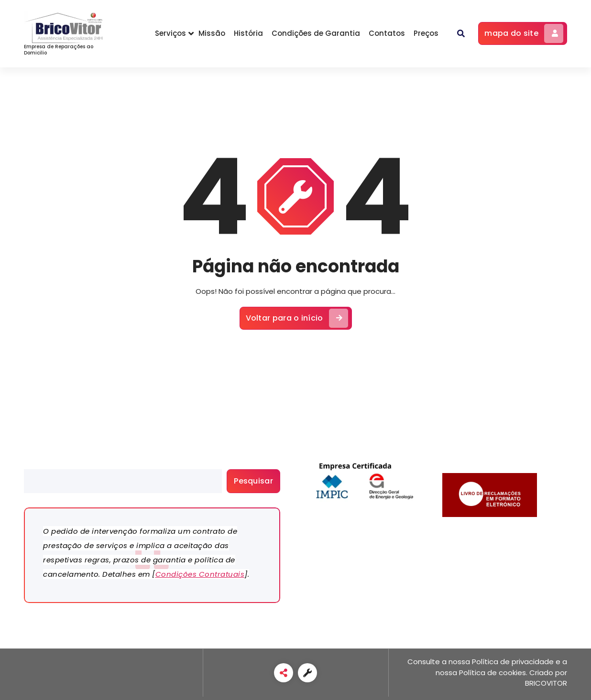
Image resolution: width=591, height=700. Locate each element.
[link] (284, 673)
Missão (212, 33)
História (248, 33)
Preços (426, 33)
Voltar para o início (297, 318)
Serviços (170, 33)
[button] (461, 33)
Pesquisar (41, 464)
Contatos (387, 33)
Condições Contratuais (200, 574)
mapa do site (524, 33)
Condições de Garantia (316, 33)
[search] (123, 481)
